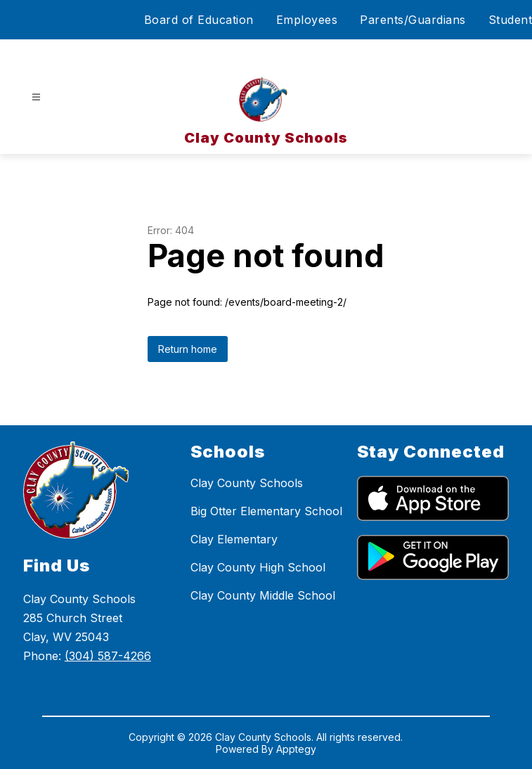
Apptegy (296, 749)
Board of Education (199, 20)
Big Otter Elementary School (266, 511)
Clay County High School (258, 567)
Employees (307, 20)
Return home (188, 349)
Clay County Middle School (263, 595)
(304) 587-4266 (108, 656)
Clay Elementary (234, 539)
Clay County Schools (247, 483)
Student (511, 20)
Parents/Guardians (413, 20)
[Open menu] (36, 97)
